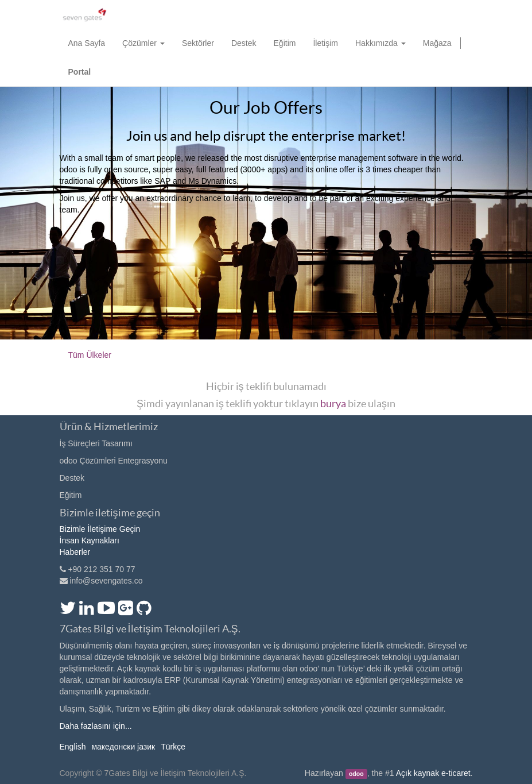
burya (333, 403)
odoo (356, 774)
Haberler (75, 552)
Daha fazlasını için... (96, 726)
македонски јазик (123, 747)
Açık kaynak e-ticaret (433, 773)
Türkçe (173, 747)
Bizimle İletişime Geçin (100, 529)
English (73, 747)
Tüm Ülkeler (90, 355)
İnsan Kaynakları (90, 540)
